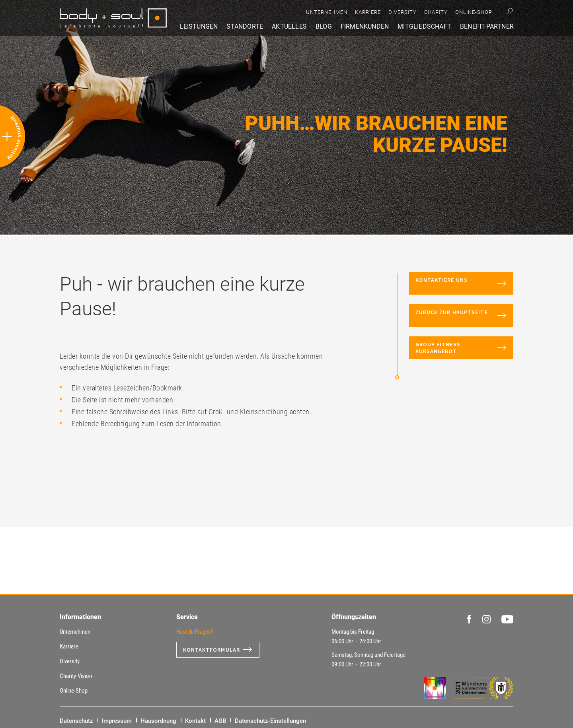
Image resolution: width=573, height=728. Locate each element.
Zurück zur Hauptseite (455, 315)
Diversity (402, 12)
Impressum (117, 721)
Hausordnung (158, 721)
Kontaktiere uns (453, 283)
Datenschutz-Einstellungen (270, 721)
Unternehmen (327, 12)
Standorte (245, 26)
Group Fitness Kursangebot (438, 348)
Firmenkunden (365, 26)
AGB (220, 721)
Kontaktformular (212, 650)
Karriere (368, 12)
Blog (324, 26)
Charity (436, 12)
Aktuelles (289, 26)
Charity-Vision (76, 676)
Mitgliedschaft (424, 26)
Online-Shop (474, 12)
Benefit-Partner (487, 26)
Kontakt (195, 721)
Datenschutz (76, 721)
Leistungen (199, 26)
